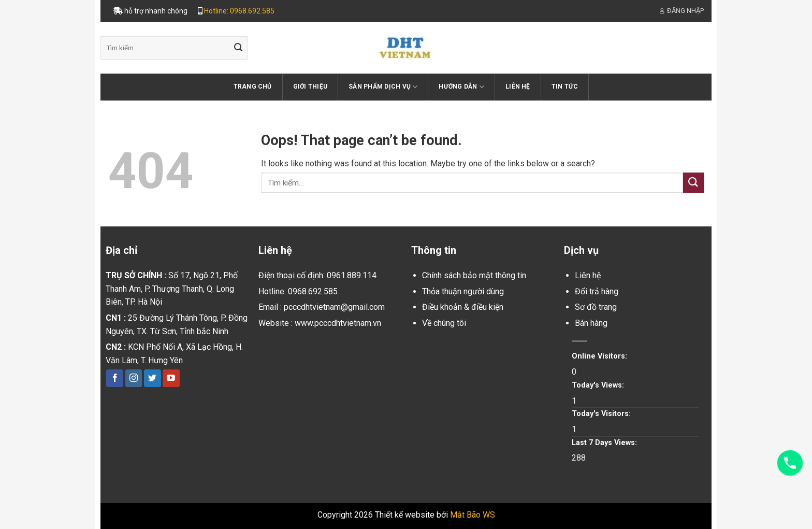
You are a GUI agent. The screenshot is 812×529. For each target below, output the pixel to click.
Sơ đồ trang (596, 307)
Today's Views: (599, 385)
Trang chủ (253, 87)
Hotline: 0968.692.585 (239, 11)
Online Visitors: (600, 356)
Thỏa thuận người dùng (463, 291)
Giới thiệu (310, 87)
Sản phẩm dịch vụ (383, 87)
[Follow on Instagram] (134, 378)
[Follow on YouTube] (171, 378)
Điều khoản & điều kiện (463, 307)
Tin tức (565, 87)
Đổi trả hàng (597, 291)
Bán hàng (591, 323)
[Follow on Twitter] (153, 378)
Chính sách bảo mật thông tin (474, 275)
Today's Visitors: (602, 414)
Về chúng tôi (444, 323)
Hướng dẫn (461, 87)
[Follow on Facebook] (115, 378)
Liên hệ (518, 87)
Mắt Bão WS (473, 515)
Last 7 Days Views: (605, 443)
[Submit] (238, 48)
